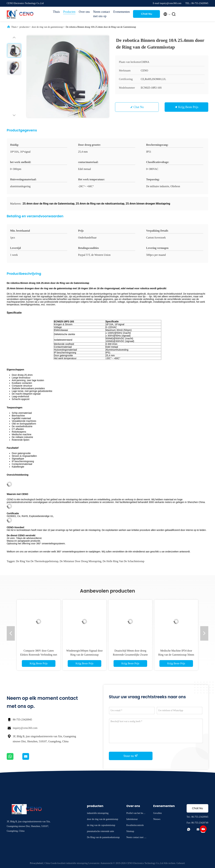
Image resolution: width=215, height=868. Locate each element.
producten (24, 27)
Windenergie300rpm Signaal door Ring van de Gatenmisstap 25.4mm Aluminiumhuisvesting (85, 655)
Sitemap (130, 831)
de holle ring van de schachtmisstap (123, 561)
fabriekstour (132, 819)
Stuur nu (131, 756)
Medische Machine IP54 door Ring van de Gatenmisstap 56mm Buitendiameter (176, 655)
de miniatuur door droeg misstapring (80, 561)
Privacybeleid (36, 863)
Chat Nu (147, 14)
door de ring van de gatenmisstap (47, 27)
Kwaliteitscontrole (135, 825)
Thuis (56, 12)
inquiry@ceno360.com (25, 728)
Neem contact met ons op (102, 14)
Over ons (84, 12)
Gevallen (157, 813)
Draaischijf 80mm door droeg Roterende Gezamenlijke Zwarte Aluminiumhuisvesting (130, 655)
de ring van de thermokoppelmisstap (37, 561)
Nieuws (157, 819)
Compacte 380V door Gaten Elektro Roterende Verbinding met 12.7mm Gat (39, 655)
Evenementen (122, 12)
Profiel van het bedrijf (136, 814)
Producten (69, 12)
